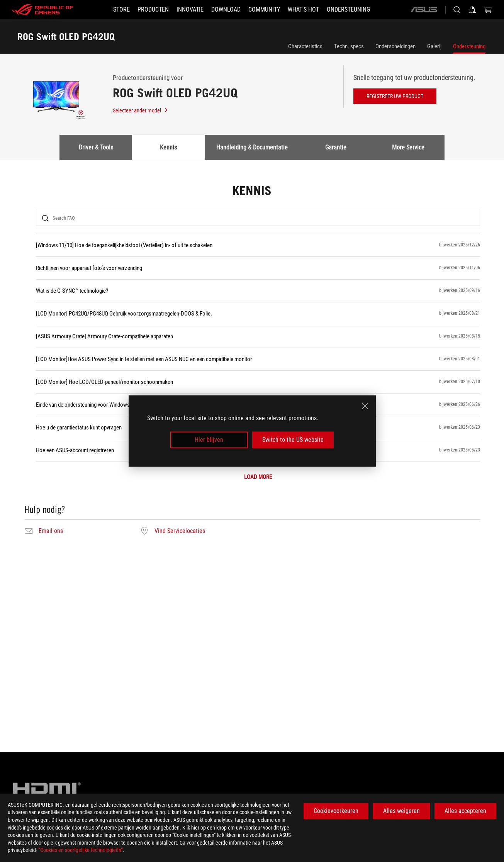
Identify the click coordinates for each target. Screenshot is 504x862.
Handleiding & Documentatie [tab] (252, 147)
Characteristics (305, 46)
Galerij (434, 46)
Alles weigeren (401, 811)
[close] (365, 406)
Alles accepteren (465, 811)
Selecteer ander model (141, 110)
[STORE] (121, 10)
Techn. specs (349, 46)
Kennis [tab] (168, 147)
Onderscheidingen (395, 46)
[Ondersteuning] (348, 10)
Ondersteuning (469, 46)
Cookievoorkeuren (336, 811)
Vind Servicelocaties (180, 531)
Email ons (51, 531)
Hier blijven (209, 440)
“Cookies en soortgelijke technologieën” (81, 850)
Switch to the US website (293, 440)
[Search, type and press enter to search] (457, 10)
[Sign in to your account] (472, 10)
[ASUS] (424, 10)
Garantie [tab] (336, 147)
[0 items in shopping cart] (488, 10)
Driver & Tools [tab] (96, 147)
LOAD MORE (258, 477)
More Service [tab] (408, 147)
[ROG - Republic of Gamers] (42, 10)
